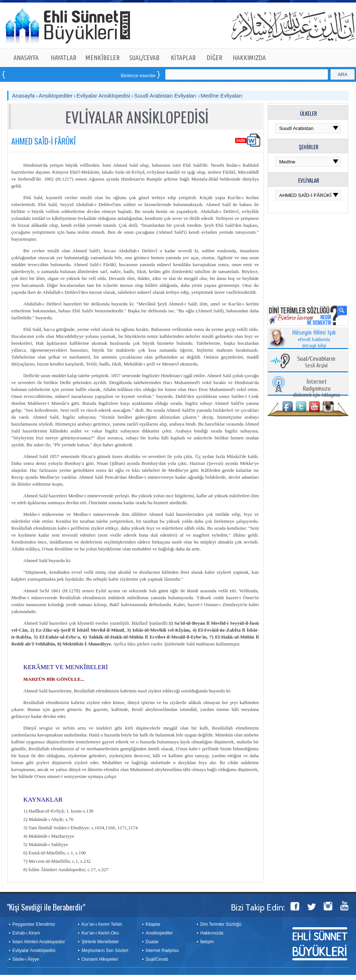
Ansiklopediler (56, 96)
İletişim (207, 942)
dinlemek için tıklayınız (317, 389)
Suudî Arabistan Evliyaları (166, 96)
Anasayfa (23, 96)
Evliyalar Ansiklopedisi (103, 96)
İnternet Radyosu (162, 951)
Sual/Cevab (157, 959)
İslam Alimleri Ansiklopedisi (38, 942)
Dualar (152, 942)
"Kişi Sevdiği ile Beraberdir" (46, 907)
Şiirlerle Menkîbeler (100, 942)
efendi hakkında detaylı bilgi (314, 339)
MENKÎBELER (103, 58)
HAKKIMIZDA (249, 58)
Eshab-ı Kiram (26, 933)
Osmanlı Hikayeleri (100, 959)
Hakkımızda (212, 933)
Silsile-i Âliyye (26, 959)
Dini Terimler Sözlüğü (221, 924)
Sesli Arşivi (316, 362)
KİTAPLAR (183, 58)
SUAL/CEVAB (144, 58)
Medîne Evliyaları (221, 96)
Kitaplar (153, 924)
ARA (343, 74)
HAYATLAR (64, 58)
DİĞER (215, 58)
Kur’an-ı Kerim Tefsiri (102, 924)
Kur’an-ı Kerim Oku (100, 933)
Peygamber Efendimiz (34, 924)
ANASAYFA (26, 58)
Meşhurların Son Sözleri (105, 951)
